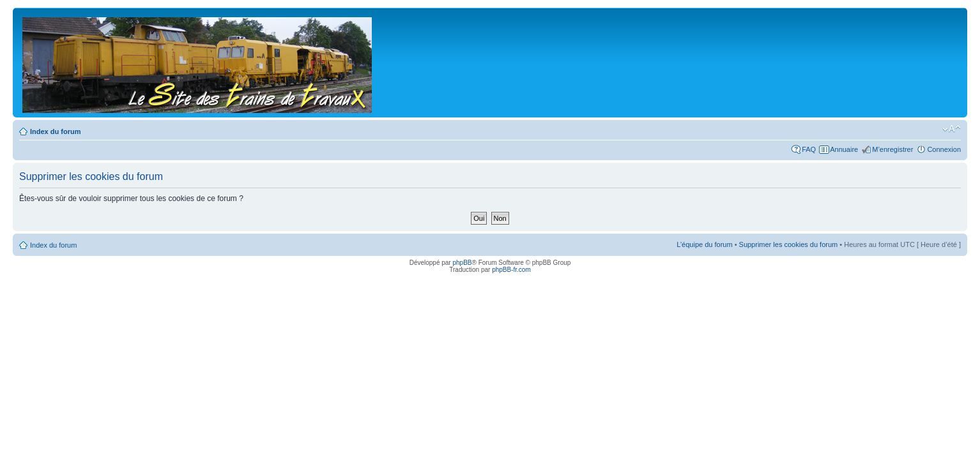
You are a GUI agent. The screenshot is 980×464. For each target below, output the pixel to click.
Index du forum (55, 131)
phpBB (462, 263)
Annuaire (844, 149)
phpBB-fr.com (511, 270)
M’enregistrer (892, 149)
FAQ (809, 149)
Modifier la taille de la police (952, 129)
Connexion (944, 149)
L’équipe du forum (704, 244)
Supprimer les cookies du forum (789, 244)
